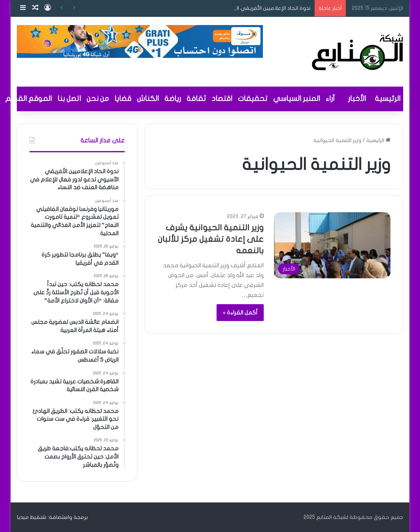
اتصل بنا (69, 99)
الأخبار (357, 99)
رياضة (173, 99)
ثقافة (196, 99)
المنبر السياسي (297, 99)
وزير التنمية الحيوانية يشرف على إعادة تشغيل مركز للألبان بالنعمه (211, 239)
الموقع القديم (29, 99)
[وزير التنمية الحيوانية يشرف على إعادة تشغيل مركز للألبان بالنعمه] (332, 245)
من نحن (98, 99)
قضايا (123, 99)
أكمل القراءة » (240, 313)
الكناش (148, 99)
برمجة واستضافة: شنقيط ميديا (52, 517)
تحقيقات (253, 99)
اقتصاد (222, 99)
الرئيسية (388, 99)
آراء (330, 99)
